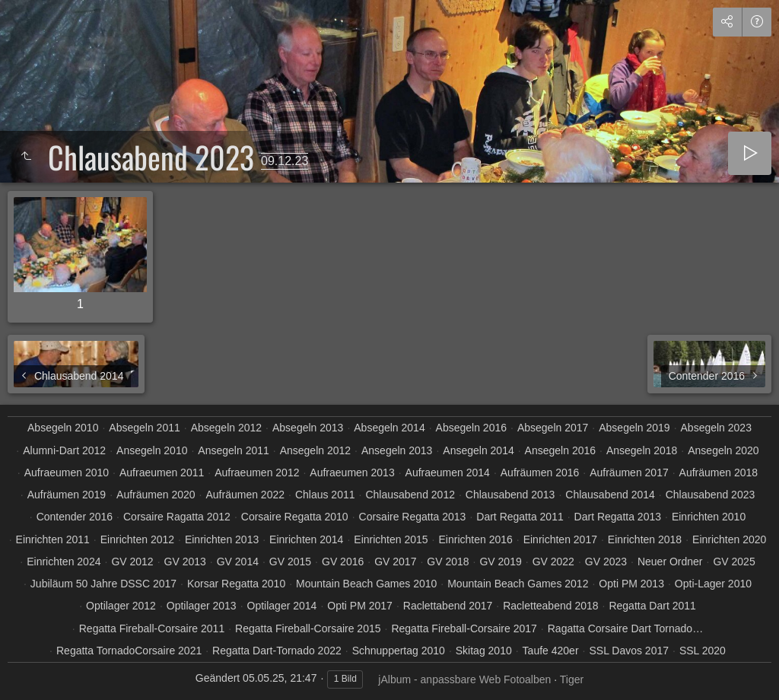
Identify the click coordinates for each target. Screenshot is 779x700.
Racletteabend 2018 (550, 606)
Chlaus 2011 (325, 495)
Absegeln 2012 (226, 428)
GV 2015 (290, 562)
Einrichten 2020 (729, 539)
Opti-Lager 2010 (713, 584)
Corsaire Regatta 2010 (295, 517)
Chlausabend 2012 (410, 495)
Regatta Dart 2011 (652, 606)
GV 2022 (553, 562)
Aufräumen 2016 (540, 473)
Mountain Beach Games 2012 (518, 584)
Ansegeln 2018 (642, 450)
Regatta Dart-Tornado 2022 (277, 651)
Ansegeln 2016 (560, 450)
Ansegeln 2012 (315, 450)
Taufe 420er (551, 651)
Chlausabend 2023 (711, 495)
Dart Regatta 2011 (520, 517)
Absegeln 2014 (389, 428)
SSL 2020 (703, 651)
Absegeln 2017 (553, 428)
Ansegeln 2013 (397, 450)
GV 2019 (500, 562)
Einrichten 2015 (391, 539)
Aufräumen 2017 (629, 473)
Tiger (572, 679)
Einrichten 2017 (560, 539)
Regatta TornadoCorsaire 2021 (129, 651)
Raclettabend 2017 (448, 606)
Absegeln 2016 (471, 428)
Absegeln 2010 (63, 428)
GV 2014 (238, 562)
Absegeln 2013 (308, 428)
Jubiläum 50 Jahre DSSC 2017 (103, 584)
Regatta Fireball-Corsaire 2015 (308, 628)
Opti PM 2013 (631, 584)
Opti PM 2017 (360, 606)
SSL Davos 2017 (629, 651)
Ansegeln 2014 (478, 450)
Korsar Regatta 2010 (236, 584)
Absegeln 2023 (716, 428)
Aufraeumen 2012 (257, 473)
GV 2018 (448, 562)
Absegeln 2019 (634, 428)
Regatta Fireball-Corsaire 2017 (464, 628)
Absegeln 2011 (144, 428)
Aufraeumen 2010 (67, 473)
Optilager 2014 (282, 606)
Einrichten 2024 (64, 562)
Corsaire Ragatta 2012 (177, 517)
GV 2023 (606, 562)
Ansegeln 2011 (233, 450)
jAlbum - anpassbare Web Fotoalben (464, 679)
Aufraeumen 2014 (448, 473)
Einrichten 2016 (475, 539)
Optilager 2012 (121, 606)
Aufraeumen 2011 (162, 473)
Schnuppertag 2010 (399, 651)
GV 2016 (343, 562)
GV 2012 (132, 562)
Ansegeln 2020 (723, 450)
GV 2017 (395, 562)
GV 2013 (185, 562)
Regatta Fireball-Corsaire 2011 (152, 628)
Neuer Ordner (670, 562)
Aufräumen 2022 (245, 495)
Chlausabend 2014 (610, 495)
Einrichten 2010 (709, 517)
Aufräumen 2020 (156, 495)
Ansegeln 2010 (152, 450)
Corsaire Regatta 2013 (413, 517)
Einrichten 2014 (306, 539)
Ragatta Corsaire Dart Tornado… (625, 628)
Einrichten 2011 (53, 539)
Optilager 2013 (202, 606)
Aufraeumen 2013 (352, 473)
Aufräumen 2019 (67, 495)
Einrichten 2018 (645, 539)
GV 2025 (734, 562)
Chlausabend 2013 (510, 495)
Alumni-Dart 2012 (64, 450)
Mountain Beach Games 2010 (366, 584)
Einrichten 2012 (137, 539)
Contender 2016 (75, 517)
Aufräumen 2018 (719, 473)
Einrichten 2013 (222, 539)
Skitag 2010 (484, 651)
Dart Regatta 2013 (618, 517)
